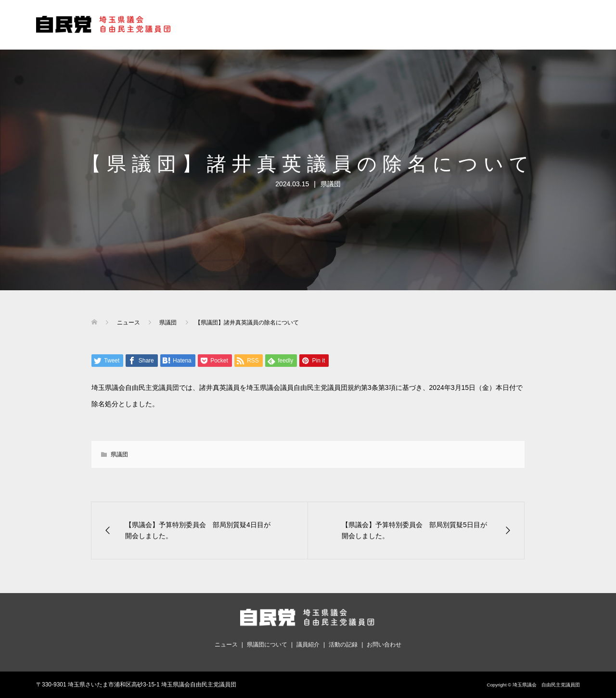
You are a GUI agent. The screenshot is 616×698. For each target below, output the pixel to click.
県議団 (331, 184)
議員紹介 (308, 645)
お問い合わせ (384, 645)
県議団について (267, 645)
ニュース (226, 645)
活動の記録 (343, 645)
